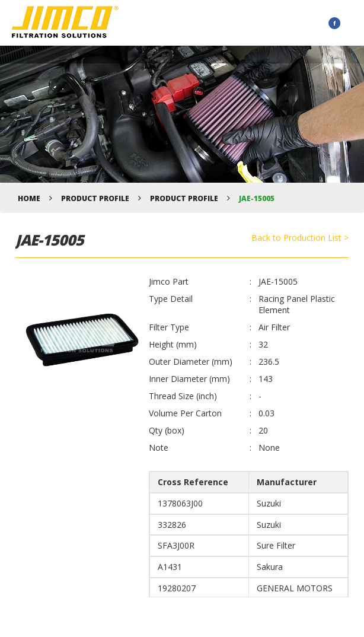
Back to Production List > (300, 238)
